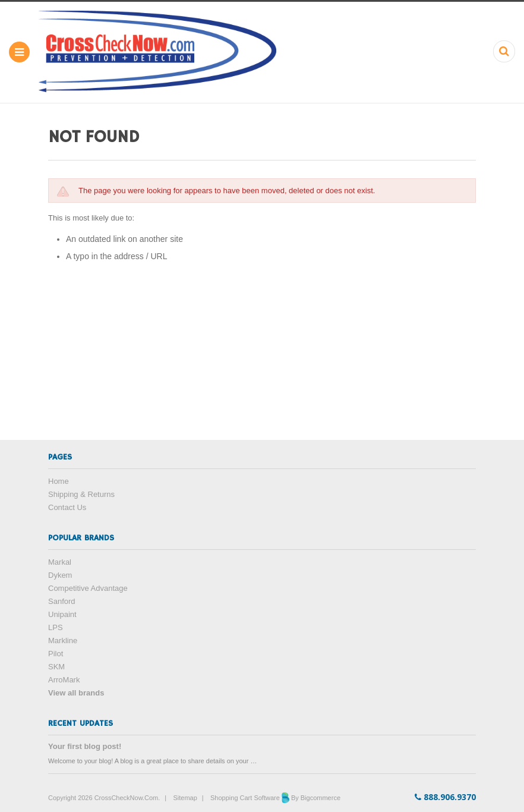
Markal (60, 562)
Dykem (60, 575)
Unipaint (62, 614)
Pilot (56, 654)
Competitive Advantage (88, 588)
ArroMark (64, 680)
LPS (56, 627)
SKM (56, 667)
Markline (63, 641)
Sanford (62, 601)
